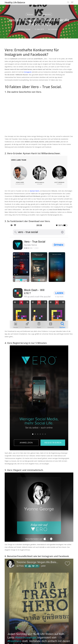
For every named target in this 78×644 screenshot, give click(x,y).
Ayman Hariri (35, 191)
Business (30, 14)
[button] (72, 2)
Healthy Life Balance (15, 2)
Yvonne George (25, 29)
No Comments (53, 29)
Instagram (28, 72)
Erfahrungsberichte (44, 14)
